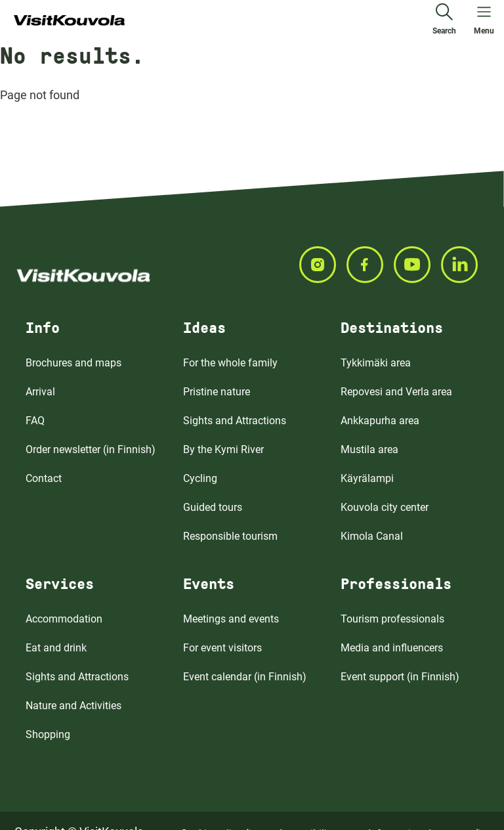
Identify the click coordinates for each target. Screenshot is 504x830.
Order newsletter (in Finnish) (91, 449)
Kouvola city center (385, 507)
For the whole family (230, 363)
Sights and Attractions (235, 421)
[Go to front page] (69, 21)
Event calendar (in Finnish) (245, 677)
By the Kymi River (223, 449)
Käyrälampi (367, 478)
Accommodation (64, 619)
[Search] (444, 21)
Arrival (40, 392)
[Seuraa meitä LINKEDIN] (465, 265)
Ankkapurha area (380, 421)
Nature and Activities (73, 706)
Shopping (48, 734)
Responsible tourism (230, 536)
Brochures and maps (73, 363)
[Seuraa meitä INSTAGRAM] (323, 265)
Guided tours (213, 507)
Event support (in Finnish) (400, 677)
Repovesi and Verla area (396, 392)
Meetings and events (231, 619)
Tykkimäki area (376, 363)
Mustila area (369, 449)
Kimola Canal (372, 536)
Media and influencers (392, 648)
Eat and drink (56, 648)
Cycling (200, 478)
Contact (44, 478)
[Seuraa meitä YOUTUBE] (417, 265)
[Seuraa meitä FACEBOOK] (370, 265)
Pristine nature (217, 392)
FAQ (35, 421)
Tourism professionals (392, 619)
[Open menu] (484, 21)
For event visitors (222, 648)
